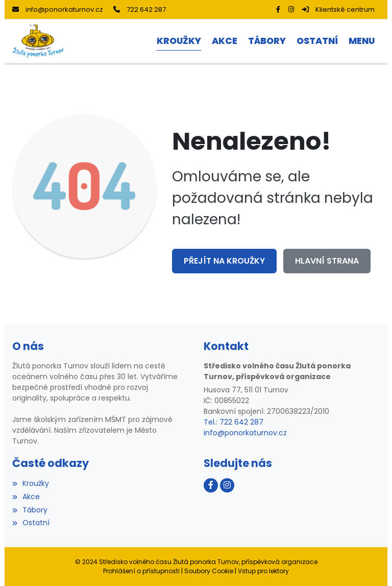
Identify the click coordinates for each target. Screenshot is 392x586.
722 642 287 (140, 9)
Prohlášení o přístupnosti (141, 571)
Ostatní (31, 523)
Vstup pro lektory (263, 571)
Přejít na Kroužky (224, 261)
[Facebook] (278, 9)
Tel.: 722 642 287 (234, 422)
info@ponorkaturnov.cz (58, 9)
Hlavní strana (327, 261)
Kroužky (31, 483)
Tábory (30, 510)
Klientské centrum (338, 9)
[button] (361, 41)
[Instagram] (291, 9)
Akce (26, 497)
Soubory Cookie (209, 571)
